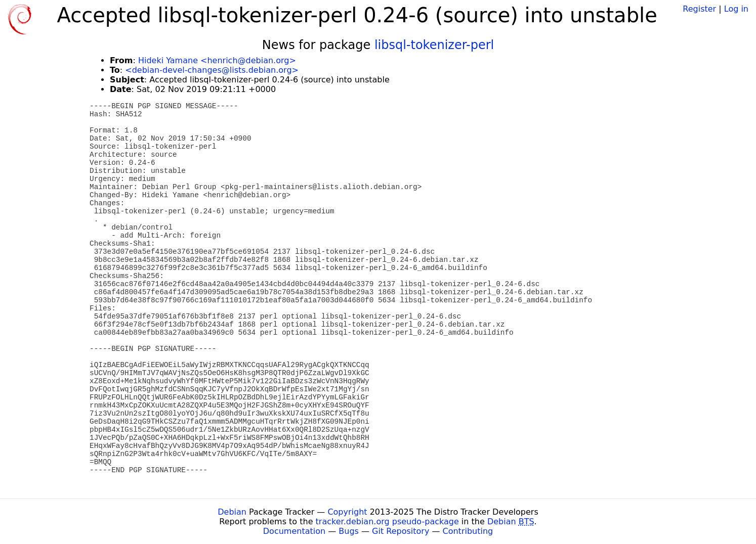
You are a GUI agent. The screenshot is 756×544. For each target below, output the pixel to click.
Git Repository (401, 531)
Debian (232, 512)
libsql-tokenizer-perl (434, 45)
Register (699, 9)
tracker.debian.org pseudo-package (387, 522)
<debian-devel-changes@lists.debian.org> (212, 70)
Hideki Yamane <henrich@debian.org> (217, 60)
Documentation (294, 531)
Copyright (347, 512)
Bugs (349, 531)
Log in (736, 9)
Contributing (468, 531)
